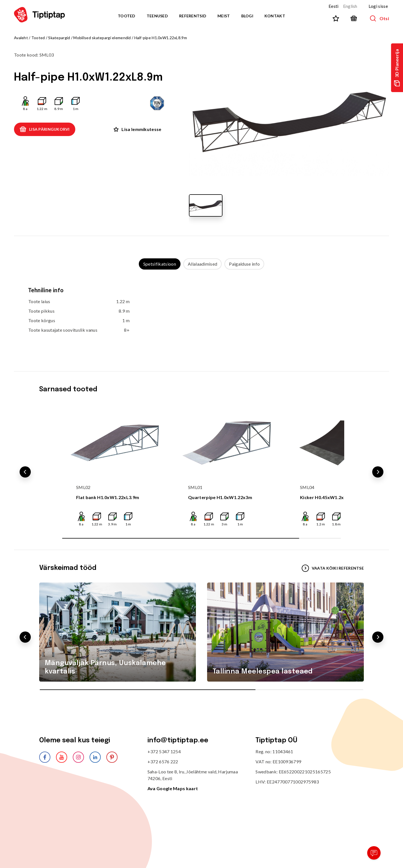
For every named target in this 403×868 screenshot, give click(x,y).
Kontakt (275, 16)
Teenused (157, 16)
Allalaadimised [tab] (202, 264)
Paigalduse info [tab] (244, 264)
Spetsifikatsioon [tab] (160, 264)
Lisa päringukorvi (45, 129)
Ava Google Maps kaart (173, 788)
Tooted (127, 16)
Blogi (247, 16)
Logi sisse (378, 6)
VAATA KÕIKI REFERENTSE (333, 568)
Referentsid (193, 16)
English (350, 6)
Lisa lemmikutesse (137, 129)
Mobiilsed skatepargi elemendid (102, 38)
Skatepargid (59, 38)
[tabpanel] (201, 315)
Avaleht (21, 38)
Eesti (334, 6)
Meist (224, 16)
